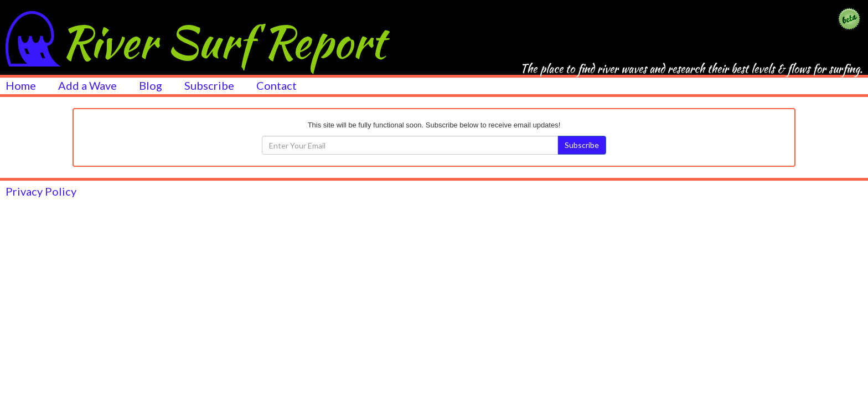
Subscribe (209, 85)
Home (21, 85)
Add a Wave (87, 85)
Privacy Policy (41, 191)
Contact (277, 85)
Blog (151, 85)
